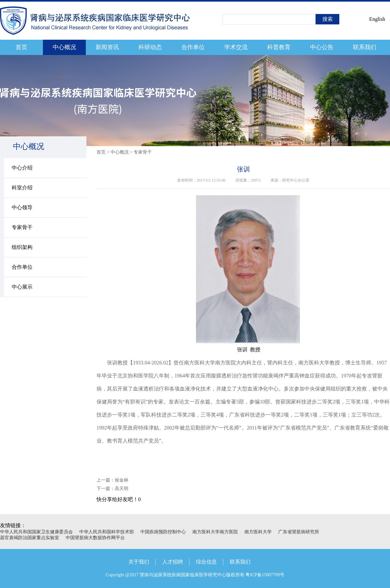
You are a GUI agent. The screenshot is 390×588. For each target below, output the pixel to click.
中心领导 (22, 207)
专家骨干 (22, 227)
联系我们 (365, 47)
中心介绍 (22, 168)
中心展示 (22, 287)
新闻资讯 (107, 47)
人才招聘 (173, 562)
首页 (21, 47)
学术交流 (236, 47)
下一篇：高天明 (112, 489)
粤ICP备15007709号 (265, 575)
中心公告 (322, 47)
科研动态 (150, 47)
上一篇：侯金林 (112, 480)
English (377, 19)
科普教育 (279, 47)
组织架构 (22, 247)
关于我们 (139, 562)
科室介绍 (22, 188)
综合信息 (206, 562)
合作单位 (193, 47)
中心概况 (64, 47)
